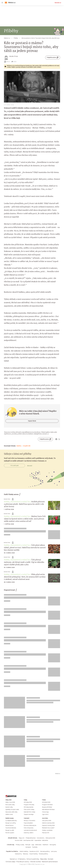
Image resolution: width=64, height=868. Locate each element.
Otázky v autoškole (47, 830)
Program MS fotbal (47, 805)
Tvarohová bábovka (11, 828)
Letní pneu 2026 (47, 821)
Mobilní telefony (24, 851)
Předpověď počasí (31, 838)
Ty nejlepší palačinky (11, 821)
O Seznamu (22, 859)
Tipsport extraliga (29, 814)
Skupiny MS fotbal (47, 807)
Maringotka (53, 845)
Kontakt (51, 859)
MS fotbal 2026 (46, 802)
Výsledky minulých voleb (12, 810)
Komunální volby (10, 805)
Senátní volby (9, 807)
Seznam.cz (58, 3)
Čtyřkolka (35, 847)
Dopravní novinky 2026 (48, 825)
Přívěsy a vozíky (20, 845)
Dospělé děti (27, 446)
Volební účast (9, 814)
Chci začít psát (14, 466)
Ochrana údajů (10, 862)
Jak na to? (30, 466)
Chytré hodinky (33, 854)
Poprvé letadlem (28, 823)
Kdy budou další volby (11, 812)
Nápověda (43, 859)
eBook (7, 62)
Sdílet (14, 62)
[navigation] (2, 3)
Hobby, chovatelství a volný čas (17, 502)
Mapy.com (22, 838)
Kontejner (28, 847)
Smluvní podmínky (33, 859)
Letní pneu (54, 851)
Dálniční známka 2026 (48, 823)
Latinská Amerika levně (30, 830)
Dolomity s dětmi (29, 833)
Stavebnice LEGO (34, 851)
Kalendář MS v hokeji (29, 812)
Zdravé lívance (9, 825)
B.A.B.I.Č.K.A (14, 56)
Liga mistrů (45, 814)
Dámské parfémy (45, 851)
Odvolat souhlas (35, 862)
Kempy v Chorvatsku (30, 821)
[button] (32, 87)
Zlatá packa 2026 (50, 838)
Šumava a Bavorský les (30, 825)
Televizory (25, 854)
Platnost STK (46, 833)
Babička (19, 446)
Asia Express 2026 (28, 840)
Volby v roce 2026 (10, 802)
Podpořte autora (53, 58)
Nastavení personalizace (50, 862)
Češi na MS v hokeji (29, 810)
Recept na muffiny (11, 823)
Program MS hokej (29, 805)
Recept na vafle (10, 830)
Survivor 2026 (19, 840)
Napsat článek (32, 421)
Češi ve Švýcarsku (29, 828)
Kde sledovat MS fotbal (48, 810)
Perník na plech (10, 833)
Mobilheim (45, 845)
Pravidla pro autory (23, 862)
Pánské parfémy (43, 854)
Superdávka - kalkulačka (41, 840)
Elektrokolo (38, 845)
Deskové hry (18, 854)
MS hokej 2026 (28, 802)
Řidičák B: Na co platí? (48, 828)
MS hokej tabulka (29, 807)
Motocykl (28, 845)
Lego (33, 845)
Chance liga (45, 812)
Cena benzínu (41, 838)
